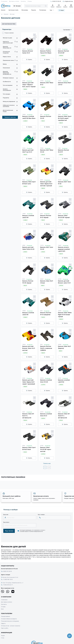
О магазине (4, 1)
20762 (60, 214)
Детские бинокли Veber (9, 24)
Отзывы (30, 1)
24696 (60, 311)
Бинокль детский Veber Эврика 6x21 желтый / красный (46, 184)
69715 (60, 378)
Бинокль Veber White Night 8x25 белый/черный (65, 315)
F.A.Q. (3, 638)
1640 (41, 344)
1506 (41, 311)
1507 (41, 115)
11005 (59, 115)
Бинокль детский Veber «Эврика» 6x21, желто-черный (29, 85)
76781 (24, 148)
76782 (42, 148)
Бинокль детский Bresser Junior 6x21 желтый (29, 348)
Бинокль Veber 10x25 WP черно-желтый (46, 449)
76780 (60, 180)
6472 (24, 279)
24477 (24, 49)
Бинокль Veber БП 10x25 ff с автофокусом (64, 416)
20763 (42, 446)
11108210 (42, 49)
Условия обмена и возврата (9, 619)
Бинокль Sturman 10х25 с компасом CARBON (46, 348)
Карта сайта (5, 628)
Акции (3, 636)
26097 (42, 279)
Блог (2, 609)
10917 (24, 412)
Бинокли (3, 10)
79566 (24, 115)
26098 (60, 344)
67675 (42, 412)
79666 (24, 311)
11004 (24, 446)
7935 (59, 148)
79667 (60, 245)
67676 (42, 378)
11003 (24, 180)
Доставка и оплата (14, 1)
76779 (42, 245)
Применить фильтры (10, 117)
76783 (42, 81)
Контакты (23, 1)
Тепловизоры (43, 10)
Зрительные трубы (13, 10)
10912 (59, 412)
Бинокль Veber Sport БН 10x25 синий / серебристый (65, 118)
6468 (59, 49)
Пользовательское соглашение (10, 621)
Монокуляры (25, 10)
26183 (24, 245)
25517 (42, 180)
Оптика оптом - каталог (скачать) (11, 626)
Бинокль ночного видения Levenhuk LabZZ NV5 (64, 249)
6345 (41, 214)
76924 (24, 344)
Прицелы (34, 10)
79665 (24, 214)
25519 (24, 81)
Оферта (3, 623)
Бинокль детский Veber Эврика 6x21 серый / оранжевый (29, 382)
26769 (60, 279)
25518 (24, 378)
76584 (60, 81)
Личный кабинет (6, 616)
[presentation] (14, 537)
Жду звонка (9, 531)
